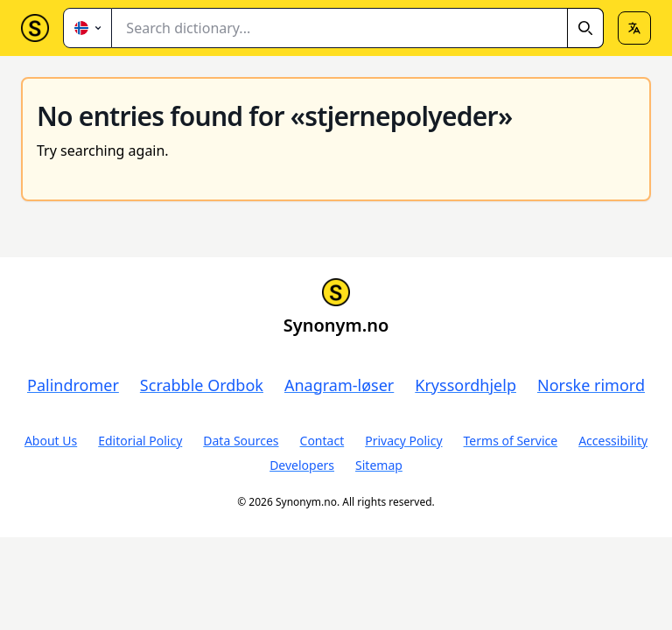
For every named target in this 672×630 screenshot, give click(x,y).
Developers (302, 465)
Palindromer (73, 385)
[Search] (585, 28)
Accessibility (613, 441)
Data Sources (241, 441)
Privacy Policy (403, 441)
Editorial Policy (140, 441)
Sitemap (379, 465)
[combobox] (358, 28)
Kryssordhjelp (465, 385)
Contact (322, 441)
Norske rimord (591, 385)
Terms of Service (511, 441)
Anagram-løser (339, 385)
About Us (51, 441)
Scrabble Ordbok (202, 385)
